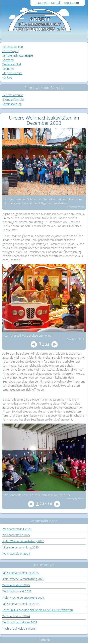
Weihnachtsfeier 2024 (16, 554)
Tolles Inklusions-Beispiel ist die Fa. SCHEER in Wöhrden (38, 610)
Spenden (8, 69)
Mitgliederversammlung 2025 (21, 547)
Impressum (71, 3)
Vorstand (8, 60)
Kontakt (56, 3)
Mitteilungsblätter (18, 55)
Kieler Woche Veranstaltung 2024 (23, 598)
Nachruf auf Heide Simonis (19, 629)
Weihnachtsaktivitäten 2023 (20, 622)
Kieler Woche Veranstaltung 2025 (23, 541)
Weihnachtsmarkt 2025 (17, 529)
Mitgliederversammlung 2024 (21, 604)
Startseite (43, 3)
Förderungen (10, 51)
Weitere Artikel (12, 64)
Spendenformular (13, 99)
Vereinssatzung (12, 104)
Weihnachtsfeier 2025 (16, 535)
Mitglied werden (12, 73)
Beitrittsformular (13, 95)
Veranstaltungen (13, 47)
